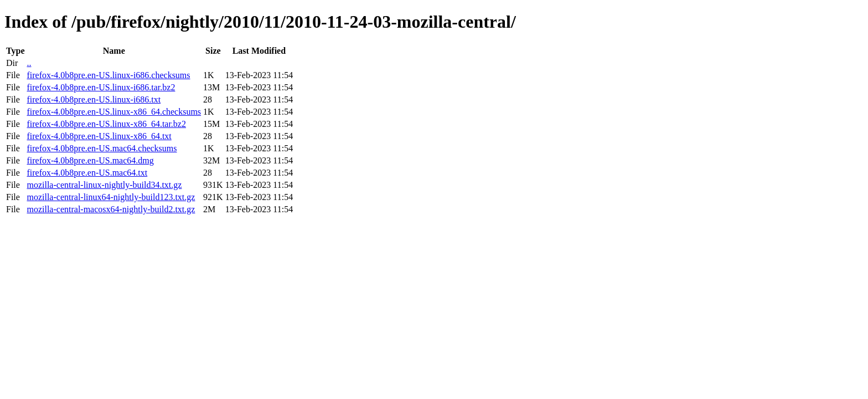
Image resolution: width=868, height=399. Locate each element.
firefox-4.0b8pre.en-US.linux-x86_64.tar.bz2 (106, 124)
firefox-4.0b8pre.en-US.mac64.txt (87, 173)
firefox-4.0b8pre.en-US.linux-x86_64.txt (99, 136)
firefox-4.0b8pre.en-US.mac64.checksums (102, 148)
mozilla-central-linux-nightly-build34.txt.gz (104, 185)
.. (29, 63)
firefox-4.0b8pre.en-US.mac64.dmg (90, 160)
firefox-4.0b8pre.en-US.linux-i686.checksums (108, 75)
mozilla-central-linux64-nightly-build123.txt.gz (111, 197)
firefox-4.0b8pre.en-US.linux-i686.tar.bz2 (101, 87)
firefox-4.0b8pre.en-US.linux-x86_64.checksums (114, 112)
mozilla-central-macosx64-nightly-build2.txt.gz (111, 209)
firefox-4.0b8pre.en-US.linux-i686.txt (94, 99)
